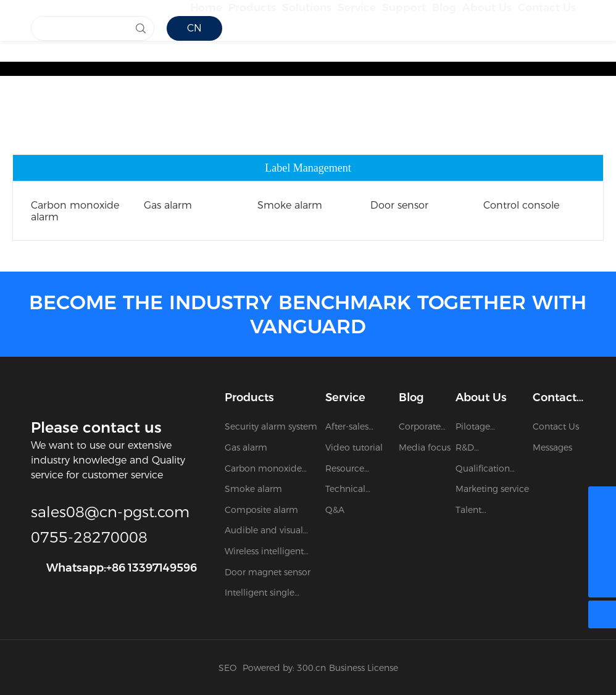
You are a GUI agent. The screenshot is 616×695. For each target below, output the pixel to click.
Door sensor (399, 205)
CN (194, 74)
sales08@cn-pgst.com (110, 512)
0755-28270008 (89, 537)
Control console (521, 205)
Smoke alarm (290, 205)
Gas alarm (168, 205)
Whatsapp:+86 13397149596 (122, 568)
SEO (227, 668)
